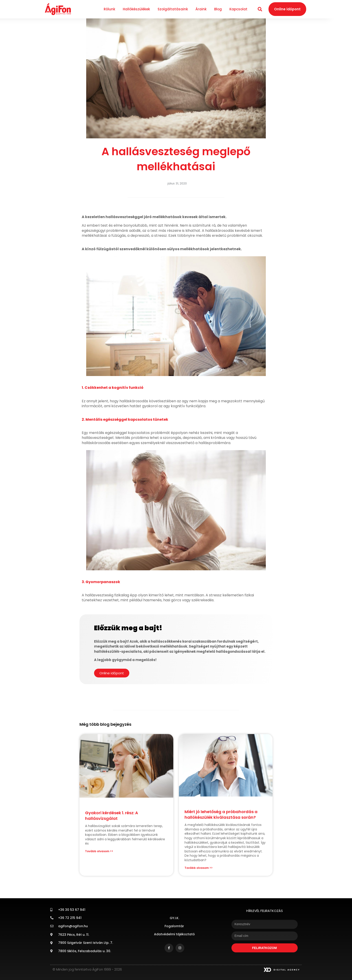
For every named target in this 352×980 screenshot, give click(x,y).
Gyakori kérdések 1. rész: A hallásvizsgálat (112, 816)
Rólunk (109, 9)
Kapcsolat (238, 9)
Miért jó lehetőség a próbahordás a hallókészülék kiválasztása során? (221, 814)
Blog (218, 9)
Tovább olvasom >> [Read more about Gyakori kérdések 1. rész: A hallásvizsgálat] (99, 851)
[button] (260, 9)
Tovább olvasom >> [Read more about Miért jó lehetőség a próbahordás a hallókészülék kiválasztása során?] (199, 868)
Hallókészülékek (136, 9)
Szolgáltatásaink (173, 9)
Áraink (201, 9)
